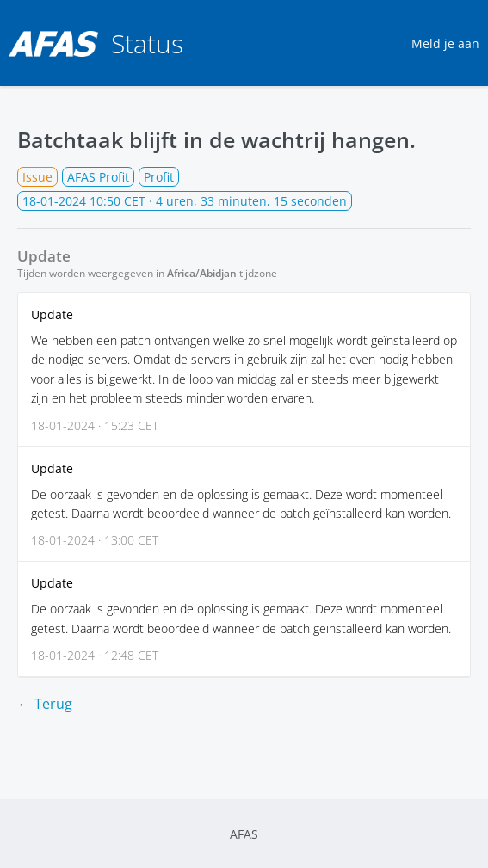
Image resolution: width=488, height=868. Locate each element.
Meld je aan (445, 43)
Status (96, 43)
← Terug (45, 704)
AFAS (244, 834)
